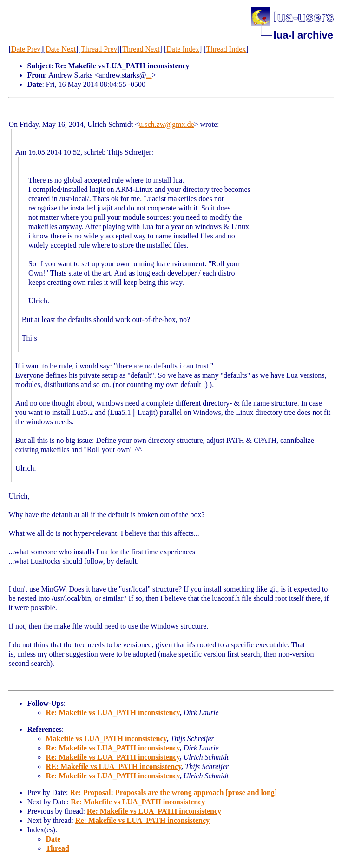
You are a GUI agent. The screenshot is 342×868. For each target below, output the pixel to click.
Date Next (61, 49)
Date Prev (26, 49)
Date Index (183, 49)
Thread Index (226, 49)
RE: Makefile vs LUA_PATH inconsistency (113, 766)
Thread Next (141, 49)
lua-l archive (303, 35)
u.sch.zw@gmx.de (166, 124)
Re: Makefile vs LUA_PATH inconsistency (112, 713)
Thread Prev (99, 49)
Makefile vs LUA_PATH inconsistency (106, 739)
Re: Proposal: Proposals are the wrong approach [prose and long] (173, 792)
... (149, 75)
